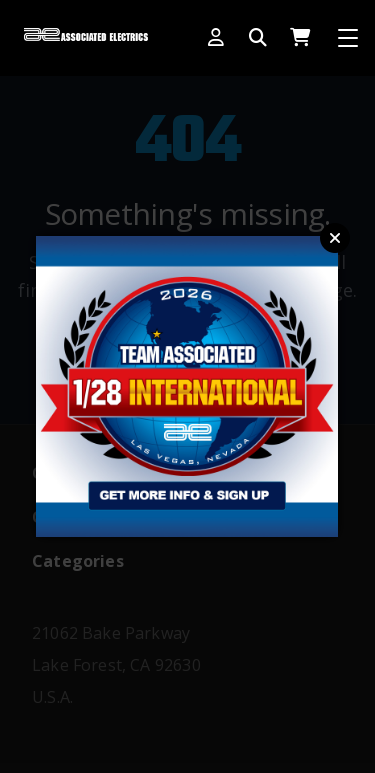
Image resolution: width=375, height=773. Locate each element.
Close (335, 238)
